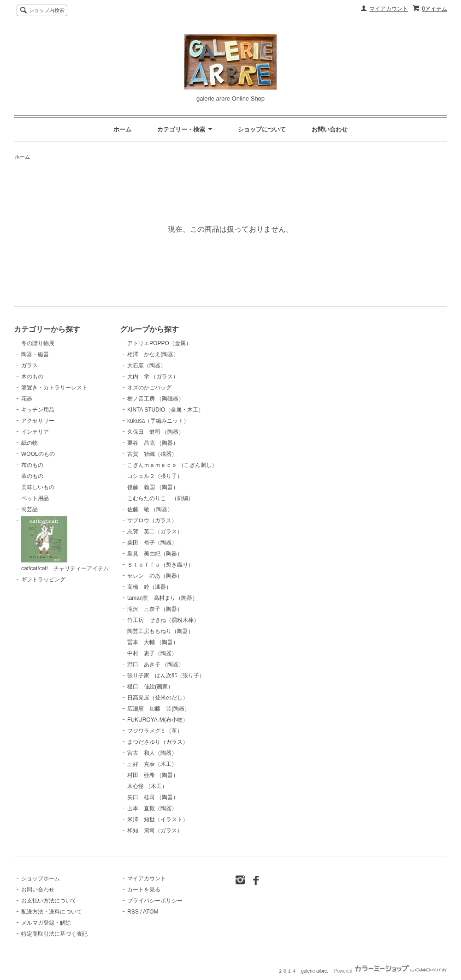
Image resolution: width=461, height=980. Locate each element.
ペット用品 (35, 498)
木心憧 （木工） (147, 786)
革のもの (32, 476)
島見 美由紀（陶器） (155, 554)
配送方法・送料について (52, 912)
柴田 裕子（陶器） (152, 543)
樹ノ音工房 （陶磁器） (156, 399)
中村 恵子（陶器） (152, 653)
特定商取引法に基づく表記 (54, 934)
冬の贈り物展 (38, 343)
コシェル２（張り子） (155, 476)
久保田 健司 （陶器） (156, 432)
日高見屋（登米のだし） (158, 698)
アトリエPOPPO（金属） (159, 343)
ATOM (151, 912)
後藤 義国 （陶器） (153, 487)
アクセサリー (38, 421)
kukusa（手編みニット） (158, 421)
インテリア (35, 432)
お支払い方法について (49, 901)
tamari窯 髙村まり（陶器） (163, 598)
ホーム (122, 129)
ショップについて (262, 129)
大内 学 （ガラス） (153, 376)
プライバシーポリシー (155, 901)
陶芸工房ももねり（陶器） (160, 631)
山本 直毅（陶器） (152, 808)
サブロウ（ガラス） (152, 520)
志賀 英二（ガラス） (155, 532)
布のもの (32, 465)
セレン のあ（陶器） (155, 576)
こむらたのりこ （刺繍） (160, 498)
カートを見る (144, 890)
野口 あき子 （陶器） (156, 664)
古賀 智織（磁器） (152, 454)
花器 (27, 399)
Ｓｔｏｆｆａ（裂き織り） (160, 565)
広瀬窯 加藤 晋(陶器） (159, 709)
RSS (133, 912)
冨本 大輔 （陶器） (153, 642)
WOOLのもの (38, 454)
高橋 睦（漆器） (149, 587)
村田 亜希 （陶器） (153, 775)
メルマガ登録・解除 (46, 923)
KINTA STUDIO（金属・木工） (165, 410)
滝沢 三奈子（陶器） (155, 609)
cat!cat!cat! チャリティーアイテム (65, 544)
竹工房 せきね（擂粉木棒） (163, 620)
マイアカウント (389, 9)
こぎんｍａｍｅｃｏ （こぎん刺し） (172, 465)
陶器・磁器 (35, 354)
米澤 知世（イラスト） (158, 819)
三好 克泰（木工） (152, 764)
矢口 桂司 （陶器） (153, 797)
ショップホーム (41, 878)
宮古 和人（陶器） (152, 753)
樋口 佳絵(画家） (150, 687)
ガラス (30, 365)
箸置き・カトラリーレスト (54, 388)
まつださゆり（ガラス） (158, 742)
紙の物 (30, 443)
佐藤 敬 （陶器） (150, 509)
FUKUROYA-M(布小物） (158, 720)
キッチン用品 (38, 410)
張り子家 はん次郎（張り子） (166, 675)
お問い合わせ (330, 129)
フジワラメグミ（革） (155, 731)
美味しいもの (38, 487)
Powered (391, 971)
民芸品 (30, 509)
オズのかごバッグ (149, 388)
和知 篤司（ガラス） (155, 831)
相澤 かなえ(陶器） (153, 354)
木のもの (32, 376)
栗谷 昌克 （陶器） (153, 443)
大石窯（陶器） (147, 365)
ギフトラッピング (43, 580)
